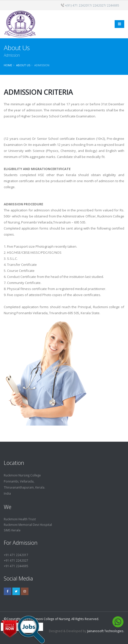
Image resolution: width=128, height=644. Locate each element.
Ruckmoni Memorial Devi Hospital (28, 525)
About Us (23, 65)
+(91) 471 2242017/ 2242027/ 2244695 (92, 5)
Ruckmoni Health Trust (20, 519)
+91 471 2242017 (16, 555)
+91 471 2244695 (16, 566)
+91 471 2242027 (16, 560)
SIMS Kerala (12, 530)
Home (8, 65)
